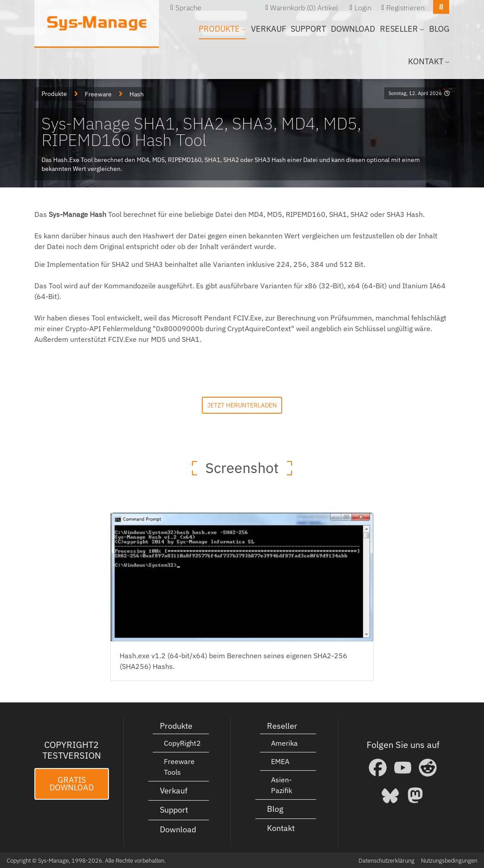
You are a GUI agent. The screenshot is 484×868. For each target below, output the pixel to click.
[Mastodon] (415, 794)
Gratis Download (72, 783)
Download (353, 29)
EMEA (280, 760)
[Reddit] (428, 767)
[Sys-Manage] (97, 23)
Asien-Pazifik (282, 784)
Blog (439, 29)
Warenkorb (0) (293, 8)
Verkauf (269, 29)
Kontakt (281, 828)
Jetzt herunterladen (242, 404)
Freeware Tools (179, 766)
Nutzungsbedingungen (449, 860)
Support (308, 29)
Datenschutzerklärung (386, 860)
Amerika (284, 742)
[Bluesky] (390, 794)
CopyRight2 (182, 742)
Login (363, 8)
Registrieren (405, 8)
